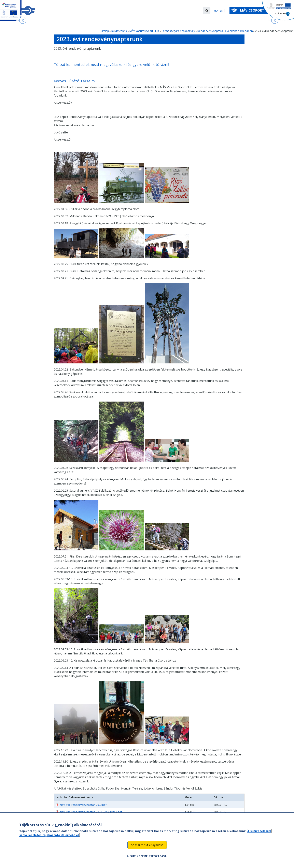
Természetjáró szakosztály (178, 31)
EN (222, 11)
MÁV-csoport (253, 10)
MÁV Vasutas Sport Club (144, 31)
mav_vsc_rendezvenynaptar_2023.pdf (83, 805)
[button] (207, 11)
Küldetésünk (119, 31)
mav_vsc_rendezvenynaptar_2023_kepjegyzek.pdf (91, 812)
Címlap (105, 31)
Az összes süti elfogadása (147, 850)
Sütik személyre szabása (148, 861)
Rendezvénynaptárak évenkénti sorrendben (225, 31)
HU (216, 11)
